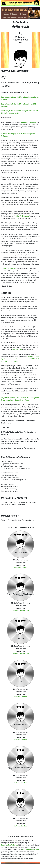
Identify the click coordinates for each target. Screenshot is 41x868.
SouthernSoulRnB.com (9, 845)
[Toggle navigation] (3, 4)
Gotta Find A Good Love (20, 611)
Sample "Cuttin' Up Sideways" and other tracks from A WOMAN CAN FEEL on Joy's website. (20, 359)
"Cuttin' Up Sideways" (29, 122)
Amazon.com (17, 350)
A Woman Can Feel (20, 568)
